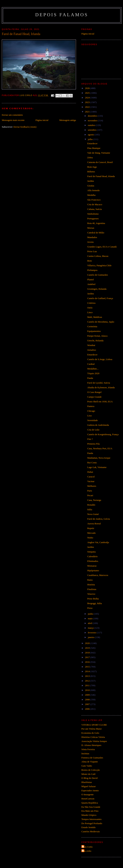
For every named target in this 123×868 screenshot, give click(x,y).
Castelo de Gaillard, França (100, 298)
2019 (88, 648)
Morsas (91, 228)
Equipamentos (94, 331)
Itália (90, 509)
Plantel (90, 279)
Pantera (91, 406)
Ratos (90, 580)
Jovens (90, 242)
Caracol (91, 477)
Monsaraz (92, 566)
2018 (88, 653)
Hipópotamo (93, 570)
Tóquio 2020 (93, 373)
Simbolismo (93, 214)
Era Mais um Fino (90, 811)
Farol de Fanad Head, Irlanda (101, 176)
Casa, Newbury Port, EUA (100, 448)
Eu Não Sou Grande (91, 807)
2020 (88, 643)
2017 (88, 657)
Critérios (91, 303)
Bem (89, 261)
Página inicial (42, 120)
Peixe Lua (92, 251)
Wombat (91, 345)
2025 (88, 93)
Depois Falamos (62, 15)
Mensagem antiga (68, 120)
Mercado (91, 533)
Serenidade (92, 420)
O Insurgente (87, 794)
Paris (90, 491)
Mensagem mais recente (13, 120)
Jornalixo (92, 350)
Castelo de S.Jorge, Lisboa (100, 359)
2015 (88, 667)
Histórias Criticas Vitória (93, 737)
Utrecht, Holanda (95, 341)
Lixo (89, 416)
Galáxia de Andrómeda (98, 425)
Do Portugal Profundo (92, 823)
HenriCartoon (88, 799)
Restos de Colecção (91, 770)
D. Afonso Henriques (91, 745)
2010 (88, 690)
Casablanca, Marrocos (98, 575)
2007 (88, 704)
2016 (88, 662)
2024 (88, 98)
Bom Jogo (92, 167)
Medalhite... (93, 369)
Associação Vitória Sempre (94, 741)
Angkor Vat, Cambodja (98, 542)
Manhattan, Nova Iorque (99, 458)
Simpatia (91, 552)
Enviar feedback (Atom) (25, 127)
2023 (88, 102)
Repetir (91, 528)
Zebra (90, 157)
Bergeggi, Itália (95, 603)
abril (90, 623)
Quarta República (90, 803)
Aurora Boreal (94, 524)
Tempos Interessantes (91, 819)
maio (91, 618)
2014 (88, 671)
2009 (88, 695)
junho (91, 614)
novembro (93, 120)
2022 (88, 107)
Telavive (91, 594)
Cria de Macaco (95, 204)
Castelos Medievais (91, 831)
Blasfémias (87, 782)
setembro (93, 130)
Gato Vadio (87, 766)
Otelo (90, 308)
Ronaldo (91, 505)
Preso (90, 608)
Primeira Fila (93, 444)
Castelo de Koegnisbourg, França (103, 434)
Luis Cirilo (87, 847)
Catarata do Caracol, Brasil (100, 162)
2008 (88, 700)
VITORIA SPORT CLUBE (94, 725)
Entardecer (92, 143)
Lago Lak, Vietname (97, 467)
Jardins (91, 181)
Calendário (92, 556)
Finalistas (92, 589)
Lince (90, 312)
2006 (88, 709)
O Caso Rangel (94, 392)
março (91, 628)
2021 (88, 112)
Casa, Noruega (94, 500)
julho (91, 139)
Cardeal (91, 364)
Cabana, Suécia (94, 209)
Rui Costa (92, 463)
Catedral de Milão (96, 233)
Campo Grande (94, 397)
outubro (92, 125)
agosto (91, 135)
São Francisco (94, 200)
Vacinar (91, 481)
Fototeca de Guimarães (92, 758)
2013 (88, 676)
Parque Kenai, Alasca (97, 336)
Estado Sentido (88, 827)
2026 (88, 88)
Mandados (92, 237)
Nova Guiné (93, 514)
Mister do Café (88, 774)
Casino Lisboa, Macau (98, 256)
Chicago (91, 411)
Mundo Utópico (89, 815)
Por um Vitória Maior (92, 729)
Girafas (91, 186)
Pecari (90, 495)
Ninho (90, 538)
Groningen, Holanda (97, 289)
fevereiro (92, 633)
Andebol (91, 284)
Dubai (90, 472)
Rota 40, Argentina (96, 223)
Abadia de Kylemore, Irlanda (101, 387)
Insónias (85, 753)
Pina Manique (94, 148)
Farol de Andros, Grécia (98, 519)
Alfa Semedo (93, 190)
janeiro (91, 637)
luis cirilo (87, 851)
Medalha (91, 195)
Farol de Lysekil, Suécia (99, 383)
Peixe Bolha (93, 599)
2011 (88, 685)
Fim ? (90, 439)
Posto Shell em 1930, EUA (100, 402)
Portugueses (93, 218)
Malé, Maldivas (95, 317)
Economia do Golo (90, 733)
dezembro (93, 116)
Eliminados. (93, 561)
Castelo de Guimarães (97, 275)
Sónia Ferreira (88, 749)
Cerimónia (92, 326)
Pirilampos (92, 270)
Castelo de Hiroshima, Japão (101, 322)
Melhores (92, 486)
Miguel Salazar (89, 786)
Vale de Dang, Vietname (99, 153)
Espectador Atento (90, 790)
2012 (88, 681)
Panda (90, 378)
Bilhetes (91, 172)
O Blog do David (89, 778)
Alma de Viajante (90, 762)
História (91, 585)
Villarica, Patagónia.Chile (99, 265)
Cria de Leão (93, 430)
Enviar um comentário (12, 115)
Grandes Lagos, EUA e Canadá (102, 247)
